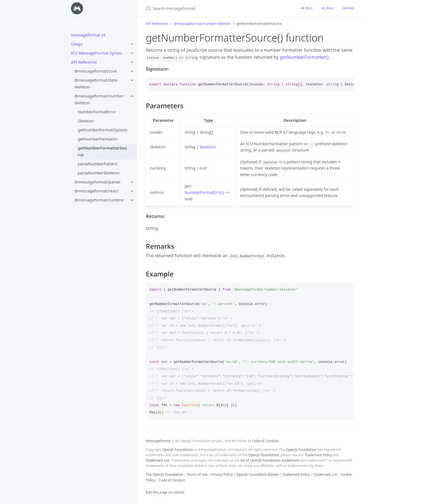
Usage (77, 44)
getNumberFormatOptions (103, 130)
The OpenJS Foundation (164, 474)
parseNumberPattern (97, 164)
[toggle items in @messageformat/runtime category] (132, 200)
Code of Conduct (265, 441)
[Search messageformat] (212, 8)
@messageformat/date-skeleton (96, 84)
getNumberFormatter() (304, 57)
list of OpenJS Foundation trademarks (270, 460)
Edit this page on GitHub (165, 492)
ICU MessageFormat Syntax (97, 53)
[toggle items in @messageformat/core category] (132, 71)
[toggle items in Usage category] (132, 44)
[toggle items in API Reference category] (132, 62)
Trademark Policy (318, 455)
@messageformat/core (96, 71)
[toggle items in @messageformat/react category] (132, 191)
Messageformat (158, 441)
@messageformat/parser (97, 182)
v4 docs (307, 8)
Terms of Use (197, 474)
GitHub (348, 8)
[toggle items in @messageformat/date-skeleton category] (132, 80)
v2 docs (328, 8)
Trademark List (158, 460)
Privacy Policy (222, 474)
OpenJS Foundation (177, 450)
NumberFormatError (97, 112)
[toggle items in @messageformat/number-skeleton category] (132, 96)
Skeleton (86, 121)
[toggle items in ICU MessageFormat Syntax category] (132, 53)
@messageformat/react (96, 191)
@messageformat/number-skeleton (100, 99)
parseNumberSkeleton (99, 173)
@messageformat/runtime (99, 200)
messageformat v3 (88, 35)
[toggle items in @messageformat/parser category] (132, 182)
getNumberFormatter (98, 139)
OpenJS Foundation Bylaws (258, 474)
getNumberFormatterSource (102, 151)
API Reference (84, 62)
